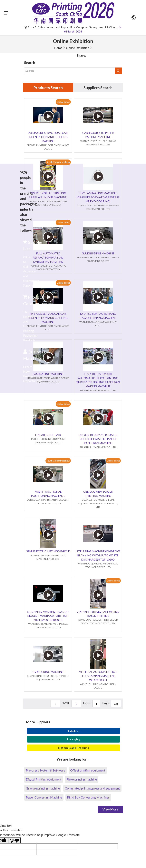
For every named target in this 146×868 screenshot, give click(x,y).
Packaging (73, 740)
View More (110, 809)
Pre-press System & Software (45, 770)
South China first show (58, 162)
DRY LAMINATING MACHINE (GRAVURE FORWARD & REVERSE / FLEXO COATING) (98, 197)
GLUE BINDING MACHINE (98, 254)
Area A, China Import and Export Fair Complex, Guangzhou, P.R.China (71, 27)
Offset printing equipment (88, 770)
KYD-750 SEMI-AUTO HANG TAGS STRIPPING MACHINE (98, 316)
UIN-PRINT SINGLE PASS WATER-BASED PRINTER (98, 614)
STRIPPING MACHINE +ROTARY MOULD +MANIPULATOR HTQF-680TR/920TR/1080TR (48, 616)
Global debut (63, 102)
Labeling (73, 731)
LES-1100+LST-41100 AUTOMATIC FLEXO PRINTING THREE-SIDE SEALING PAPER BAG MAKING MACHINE (98, 380)
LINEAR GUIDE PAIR (48, 435)
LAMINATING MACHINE (48, 374)
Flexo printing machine (82, 779)
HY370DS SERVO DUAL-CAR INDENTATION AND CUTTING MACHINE (48, 318)
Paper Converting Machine (44, 797)
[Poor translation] (14, 841)
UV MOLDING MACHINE (48, 672)
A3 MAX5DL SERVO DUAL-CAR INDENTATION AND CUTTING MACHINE (48, 137)
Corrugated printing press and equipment (92, 788)
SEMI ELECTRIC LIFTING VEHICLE (48, 551)
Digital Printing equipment (44, 779)
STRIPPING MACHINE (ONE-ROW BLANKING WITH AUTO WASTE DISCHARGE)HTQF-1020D (98, 556)
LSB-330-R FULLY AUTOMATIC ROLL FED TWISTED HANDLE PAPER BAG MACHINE (98, 439)
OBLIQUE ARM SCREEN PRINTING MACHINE (98, 494)
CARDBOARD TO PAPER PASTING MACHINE (98, 135)
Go (116, 704)
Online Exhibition (78, 48)
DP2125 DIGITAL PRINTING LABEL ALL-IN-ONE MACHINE (48, 195)
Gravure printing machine (43, 788)
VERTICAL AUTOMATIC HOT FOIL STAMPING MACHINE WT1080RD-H (98, 676)
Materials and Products (73, 748)
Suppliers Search (98, 88)
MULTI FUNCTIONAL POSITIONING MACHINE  (48, 494)
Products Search (48, 88)
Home (58, 48)
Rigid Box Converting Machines (88, 797)
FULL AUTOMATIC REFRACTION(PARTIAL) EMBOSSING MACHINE (48, 258)
